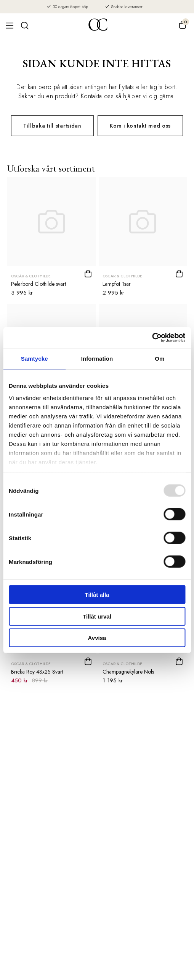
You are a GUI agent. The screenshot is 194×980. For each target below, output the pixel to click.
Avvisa (97, 638)
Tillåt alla (97, 595)
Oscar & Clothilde (31, 276)
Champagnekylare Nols (128, 672)
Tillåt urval (97, 616)
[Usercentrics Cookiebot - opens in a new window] (152, 337)
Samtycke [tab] (34, 359)
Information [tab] (97, 359)
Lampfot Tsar (117, 284)
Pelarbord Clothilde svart (38, 284)
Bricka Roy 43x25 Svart (37, 672)
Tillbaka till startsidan (52, 126)
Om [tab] (160, 359)
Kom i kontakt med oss (140, 126)
